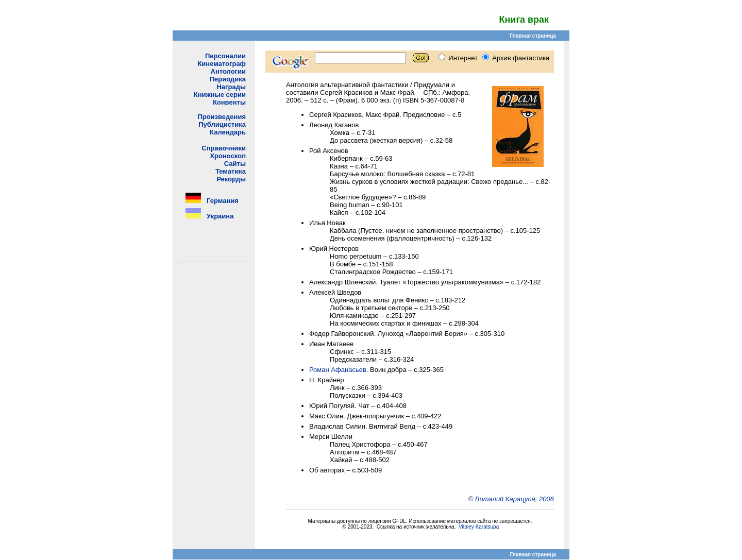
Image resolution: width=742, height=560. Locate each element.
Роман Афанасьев (338, 370)
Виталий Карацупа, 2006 (515, 499)
